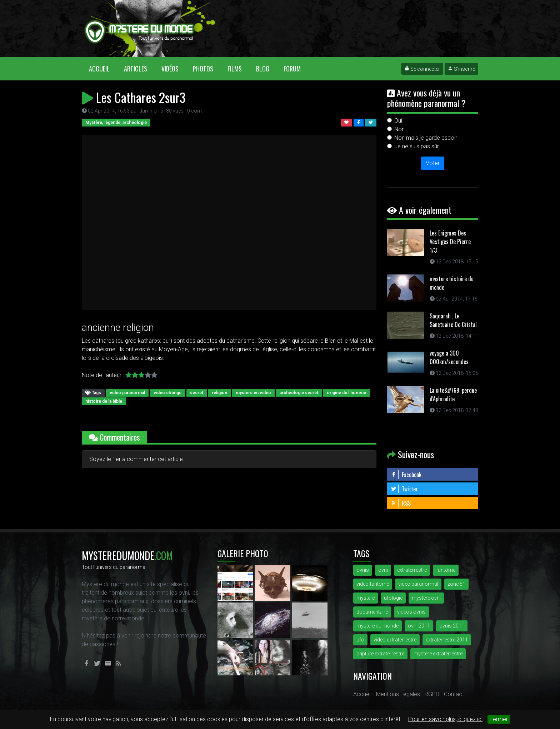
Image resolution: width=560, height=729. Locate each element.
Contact (454, 694)
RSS (401, 503)
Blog (263, 69)
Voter (433, 163)
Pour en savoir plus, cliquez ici (445, 719)
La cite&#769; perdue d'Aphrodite (453, 395)
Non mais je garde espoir (426, 138)
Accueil (103, 68)
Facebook (406, 475)
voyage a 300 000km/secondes (449, 357)
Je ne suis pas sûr (417, 146)
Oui (398, 121)
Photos (203, 69)
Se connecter (422, 69)
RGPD (432, 694)
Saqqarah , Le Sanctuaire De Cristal (453, 320)
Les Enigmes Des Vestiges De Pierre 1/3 (450, 242)
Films (235, 69)
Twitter (404, 489)
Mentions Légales (398, 694)
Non (399, 129)
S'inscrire (461, 69)
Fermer (499, 719)
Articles (136, 69)
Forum (292, 69)
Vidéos (170, 69)
